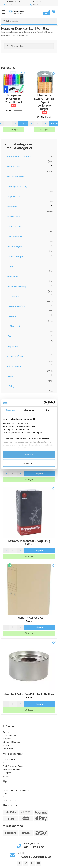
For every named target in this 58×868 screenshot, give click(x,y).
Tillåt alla (29, 454)
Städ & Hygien (14, 366)
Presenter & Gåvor (16, 306)
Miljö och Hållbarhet (11, 742)
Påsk (9, 336)
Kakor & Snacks (14, 236)
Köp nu (24, 124)
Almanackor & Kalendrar (19, 157)
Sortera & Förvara (16, 356)
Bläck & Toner (14, 167)
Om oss (6, 732)
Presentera (12, 316)
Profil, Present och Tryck (13, 766)
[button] (23, 73)
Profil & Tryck (13, 326)
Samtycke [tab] (10, 410)
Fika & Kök (12, 206)
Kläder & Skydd (14, 246)
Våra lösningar (9, 759)
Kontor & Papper (15, 256)
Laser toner (12, 276)
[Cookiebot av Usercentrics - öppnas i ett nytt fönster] (44, 403)
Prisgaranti (7, 739)
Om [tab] (48, 410)
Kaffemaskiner (14, 226)
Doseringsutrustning (17, 186)
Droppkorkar (13, 197)
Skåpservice (8, 763)
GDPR (5, 794)
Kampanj (7, 776)
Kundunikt (12, 266)
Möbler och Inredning (12, 769)
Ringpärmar (13, 346)
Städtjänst (7, 773)
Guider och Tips (9, 800)
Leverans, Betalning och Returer (16, 790)
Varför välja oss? (10, 735)
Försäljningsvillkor (10, 787)
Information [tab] (29, 410)
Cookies (6, 797)
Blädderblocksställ (16, 177)
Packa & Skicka (14, 296)
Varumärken (8, 749)
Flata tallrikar (13, 216)
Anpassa (29, 463)
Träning (10, 386)
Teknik (10, 376)
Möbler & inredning (16, 286)
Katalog (6, 745)
